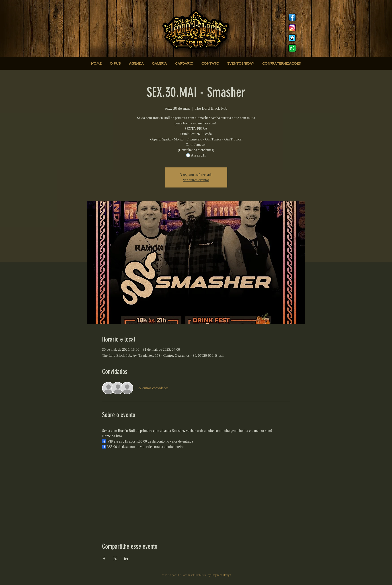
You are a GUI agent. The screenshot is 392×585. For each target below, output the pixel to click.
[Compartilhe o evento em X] (115, 558)
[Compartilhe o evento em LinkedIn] (126, 558)
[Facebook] (292, 17)
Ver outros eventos (196, 180)
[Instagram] (292, 28)
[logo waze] (292, 38)
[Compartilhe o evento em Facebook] (104, 558)
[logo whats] (292, 48)
